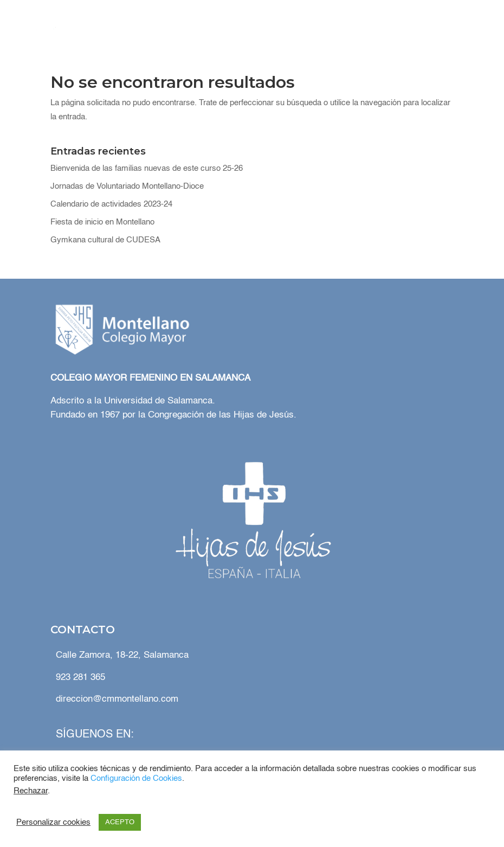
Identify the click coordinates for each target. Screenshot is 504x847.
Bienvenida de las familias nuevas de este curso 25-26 (147, 168)
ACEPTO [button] (120, 822)
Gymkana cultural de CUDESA (105, 240)
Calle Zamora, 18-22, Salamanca (122, 655)
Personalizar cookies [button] (53, 823)
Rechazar (31, 791)
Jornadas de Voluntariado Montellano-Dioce (127, 186)
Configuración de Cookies (136, 779)
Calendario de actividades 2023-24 (111, 204)
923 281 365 (80, 678)
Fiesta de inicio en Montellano (102, 222)
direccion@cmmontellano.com (117, 699)
